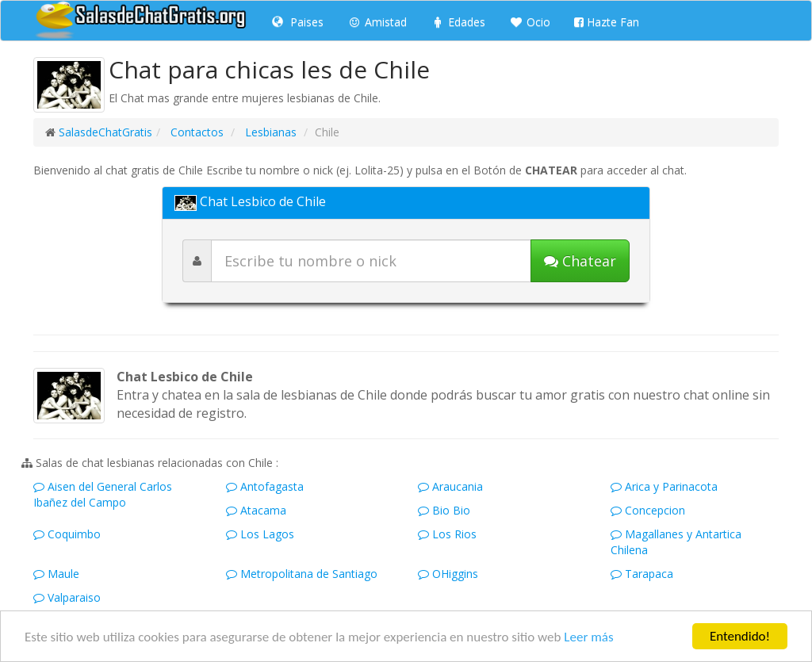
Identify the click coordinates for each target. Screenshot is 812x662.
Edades (458, 22)
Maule (56, 574)
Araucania (450, 486)
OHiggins (448, 574)
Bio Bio (444, 510)
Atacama (256, 510)
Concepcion (648, 510)
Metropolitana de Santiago (302, 574)
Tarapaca (642, 574)
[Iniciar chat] (580, 261)
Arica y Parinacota (664, 486)
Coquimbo (67, 534)
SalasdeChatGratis (105, 132)
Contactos (195, 132)
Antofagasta (265, 486)
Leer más (588, 637)
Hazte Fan (607, 22)
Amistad (377, 22)
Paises (298, 22)
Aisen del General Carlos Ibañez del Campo (103, 494)
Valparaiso (67, 597)
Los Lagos (260, 534)
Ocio (530, 22)
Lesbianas (269, 132)
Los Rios (447, 534)
